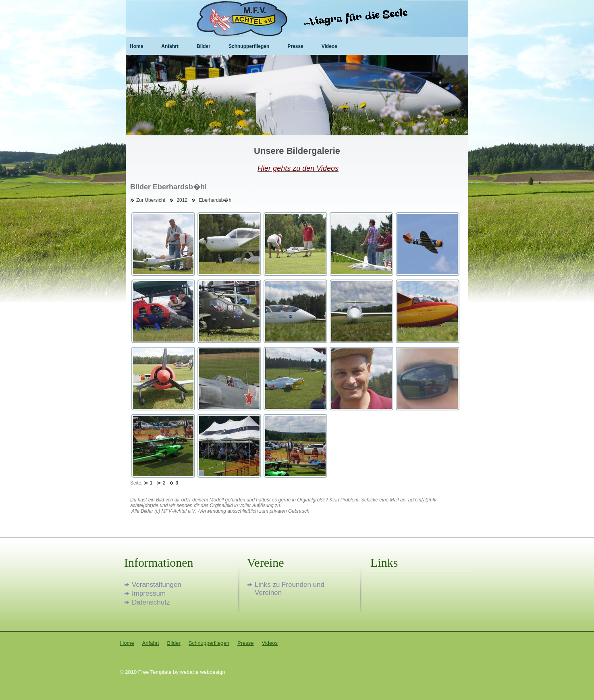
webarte (189, 672)
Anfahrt (170, 46)
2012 (182, 200)
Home (136, 46)
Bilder (204, 46)
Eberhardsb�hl (215, 200)
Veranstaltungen (157, 585)
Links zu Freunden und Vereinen (290, 585)
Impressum (149, 593)
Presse (295, 46)
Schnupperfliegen (249, 46)
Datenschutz (151, 602)
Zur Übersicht (151, 200)
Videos (329, 46)
